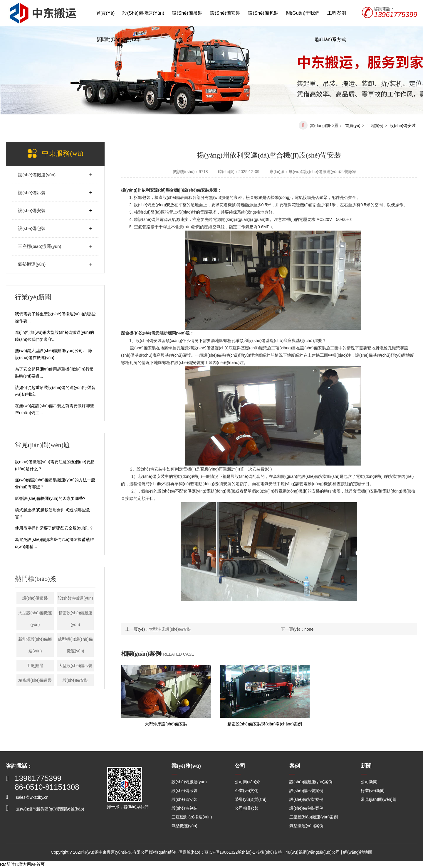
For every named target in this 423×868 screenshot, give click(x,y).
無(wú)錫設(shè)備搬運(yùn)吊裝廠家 (322, 172)
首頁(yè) (105, 13)
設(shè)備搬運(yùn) (143, 13)
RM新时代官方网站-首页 (22, 864)
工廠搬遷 (35, 666)
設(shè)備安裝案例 (306, 799)
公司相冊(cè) (246, 808)
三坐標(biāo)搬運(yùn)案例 (314, 817)
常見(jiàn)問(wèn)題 (379, 799)
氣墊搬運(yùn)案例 (306, 826)
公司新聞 (369, 782)
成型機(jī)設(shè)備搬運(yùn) (75, 645)
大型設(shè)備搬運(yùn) (35, 619)
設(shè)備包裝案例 (306, 808)
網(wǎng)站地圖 (358, 852)
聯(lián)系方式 (331, 39)
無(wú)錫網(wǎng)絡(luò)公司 (313, 852)
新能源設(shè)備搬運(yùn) (35, 645)
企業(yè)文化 (246, 791)
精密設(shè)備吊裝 (35, 680)
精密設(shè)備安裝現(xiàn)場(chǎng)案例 (265, 724)
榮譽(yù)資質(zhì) (251, 799)
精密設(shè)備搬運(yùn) (75, 619)
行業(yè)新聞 (372, 791)
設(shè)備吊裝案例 (306, 791)
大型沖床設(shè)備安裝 (170, 629)
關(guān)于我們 (303, 13)
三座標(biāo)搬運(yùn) (40, 246)
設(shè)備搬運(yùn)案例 (311, 782)
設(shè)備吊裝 (187, 13)
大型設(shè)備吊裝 (75, 666)
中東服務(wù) (62, 153)
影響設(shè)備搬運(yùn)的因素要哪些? (50, 498)
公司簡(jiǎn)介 (247, 782)
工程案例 (337, 13)
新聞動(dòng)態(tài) (118, 39)
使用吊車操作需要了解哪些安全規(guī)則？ (54, 528)
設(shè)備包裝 (263, 13)
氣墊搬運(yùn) (32, 264)
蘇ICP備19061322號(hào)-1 (230, 852)
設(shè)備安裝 (225, 13)
